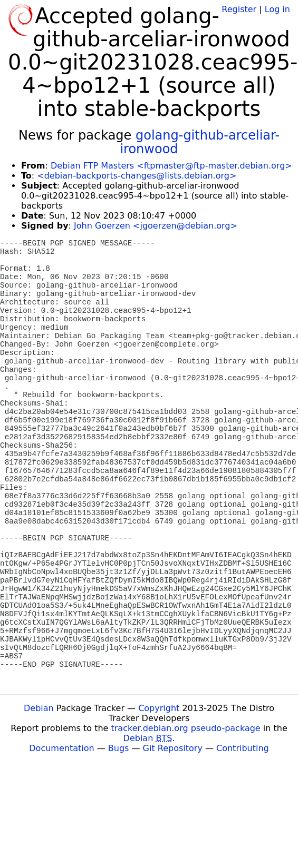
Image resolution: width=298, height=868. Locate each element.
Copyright (159, 708)
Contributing (243, 748)
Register (239, 9)
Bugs (119, 748)
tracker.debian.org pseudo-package (186, 728)
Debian (39, 708)
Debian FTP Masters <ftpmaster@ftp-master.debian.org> (171, 166)
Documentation (61, 748)
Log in (277, 9)
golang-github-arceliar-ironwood (200, 142)
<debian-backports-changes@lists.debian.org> (137, 176)
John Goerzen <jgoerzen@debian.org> (156, 226)
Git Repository (173, 748)
